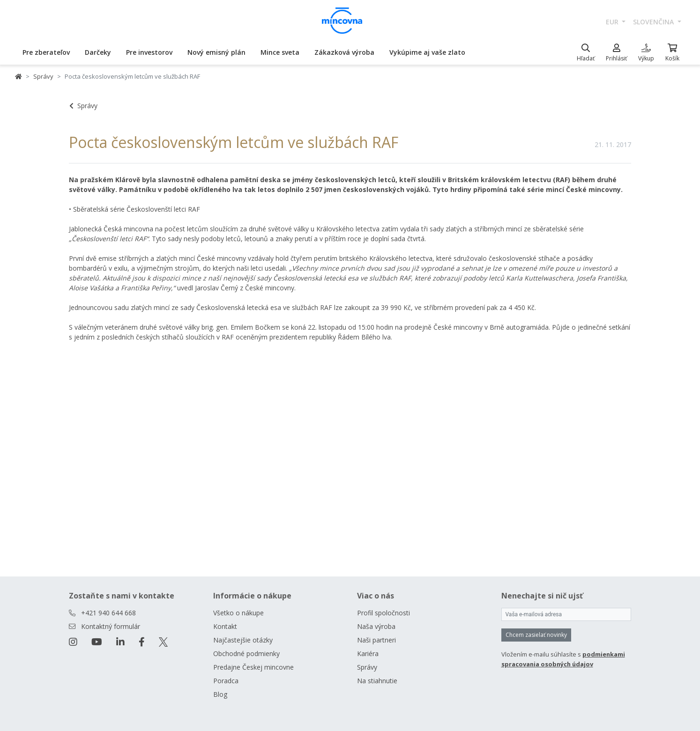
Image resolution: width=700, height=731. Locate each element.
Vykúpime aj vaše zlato (427, 52)
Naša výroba (376, 626)
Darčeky (98, 52)
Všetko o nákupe (238, 613)
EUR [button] (613, 22)
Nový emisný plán (216, 52)
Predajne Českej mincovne (253, 667)
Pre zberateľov (46, 52)
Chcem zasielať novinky (536, 635)
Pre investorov (149, 52)
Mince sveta (280, 52)
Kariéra (368, 653)
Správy (43, 76)
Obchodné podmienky (246, 653)
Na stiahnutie (377, 681)
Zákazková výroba (344, 52)
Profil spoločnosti (384, 613)
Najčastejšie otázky (243, 640)
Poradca (226, 681)
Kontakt (225, 626)
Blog (220, 694)
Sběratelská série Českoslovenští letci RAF (137, 209)
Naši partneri (376, 640)
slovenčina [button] (654, 22)
